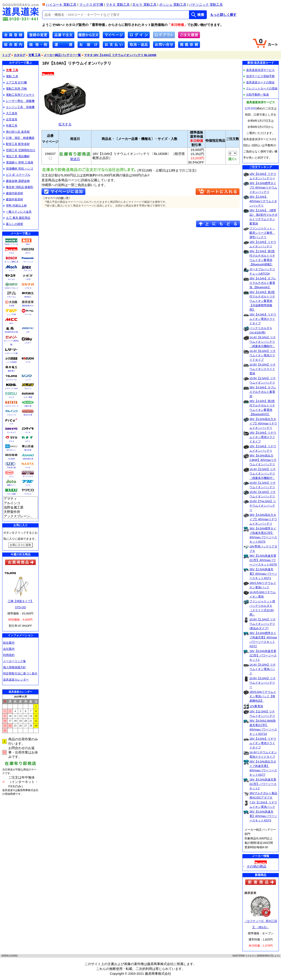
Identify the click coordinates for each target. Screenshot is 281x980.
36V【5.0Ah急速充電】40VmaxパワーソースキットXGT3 (263, 816)
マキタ (11, 253)
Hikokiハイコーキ (11, 244)
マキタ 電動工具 (118, 5)
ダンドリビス (28, 476)
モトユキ (11, 279)
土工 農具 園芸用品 (17, 218)
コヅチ (28, 362)
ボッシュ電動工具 (11, 262)
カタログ (20, 55)
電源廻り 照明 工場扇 (18, 162)
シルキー (28, 343)
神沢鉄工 (28, 297)
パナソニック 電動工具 (206, 5)
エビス (11, 397)
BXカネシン (11, 450)
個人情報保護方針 (14, 667)
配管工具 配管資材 (17, 144)
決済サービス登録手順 (259, 76)
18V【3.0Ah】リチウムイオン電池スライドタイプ (263, 743)
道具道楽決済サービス (259, 70)
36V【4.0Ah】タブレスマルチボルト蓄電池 (263, 392)
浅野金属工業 (28, 459)
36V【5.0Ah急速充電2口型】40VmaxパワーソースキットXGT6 (263, 560)
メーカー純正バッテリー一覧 (62, 55)
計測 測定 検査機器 (19, 138)
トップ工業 (11, 314)
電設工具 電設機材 (17, 156)
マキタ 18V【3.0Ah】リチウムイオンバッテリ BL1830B (120, 55)
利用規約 (9, 655)
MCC (11, 323)
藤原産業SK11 (28, 306)
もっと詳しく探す (223, 15)
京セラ (28, 253)
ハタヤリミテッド (11, 406)
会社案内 (9, 649)
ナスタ (28, 468)
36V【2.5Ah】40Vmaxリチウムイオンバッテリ (263, 201)
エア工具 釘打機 (15, 82)
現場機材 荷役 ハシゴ (18, 169)
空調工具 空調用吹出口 (19, 150)
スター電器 (28, 397)
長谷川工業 (28, 415)
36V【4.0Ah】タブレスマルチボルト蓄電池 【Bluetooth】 (263, 283)
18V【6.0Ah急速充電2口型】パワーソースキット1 (263, 655)
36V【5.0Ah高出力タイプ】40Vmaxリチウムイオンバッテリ (263, 423)
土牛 (28, 332)
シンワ (28, 380)
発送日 (75, 157)
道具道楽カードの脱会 (259, 82)
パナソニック (28, 262)
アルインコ (11, 415)
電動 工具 (11, 76)
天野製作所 (20, 512)
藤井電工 (11, 371)
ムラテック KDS (11, 389)
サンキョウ (11, 432)
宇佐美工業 (11, 468)
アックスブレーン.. (20, 516)
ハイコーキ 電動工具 (61, 5)
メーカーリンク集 (14, 661)
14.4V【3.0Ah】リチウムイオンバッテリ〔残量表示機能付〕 (263, 474)
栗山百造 (28, 450)
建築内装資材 (13, 193)
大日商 (11, 306)
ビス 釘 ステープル (17, 175)
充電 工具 (34, 55)
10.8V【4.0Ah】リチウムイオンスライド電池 (263, 369)
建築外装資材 (13, 199)
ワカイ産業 (11, 494)
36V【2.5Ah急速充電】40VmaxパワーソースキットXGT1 (263, 574)
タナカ (11, 441)
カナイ (28, 441)
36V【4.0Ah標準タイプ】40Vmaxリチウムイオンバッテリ (263, 187)
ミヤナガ (28, 288)
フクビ (28, 485)
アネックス (28, 271)
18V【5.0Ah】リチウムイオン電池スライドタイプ (263, 437)
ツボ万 (28, 279)
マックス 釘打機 (91, 5)
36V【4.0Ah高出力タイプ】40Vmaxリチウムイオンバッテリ (263, 519)
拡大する (65, 122)
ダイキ (28, 432)
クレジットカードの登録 (261, 88)
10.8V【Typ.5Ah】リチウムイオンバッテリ (263, 506)
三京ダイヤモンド (11, 288)
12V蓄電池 (256, 706)
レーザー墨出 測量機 (19, 101)
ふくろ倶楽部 (11, 362)
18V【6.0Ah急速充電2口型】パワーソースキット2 (263, 784)
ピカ (11, 424)
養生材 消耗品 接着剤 (18, 187)
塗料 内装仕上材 (15, 206)
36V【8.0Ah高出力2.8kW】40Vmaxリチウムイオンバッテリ (263, 460)
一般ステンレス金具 (18, 212)
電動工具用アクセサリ (19, 95)
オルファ (28, 389)
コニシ (11, 476)
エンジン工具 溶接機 (19, 107)
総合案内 (9, 643)
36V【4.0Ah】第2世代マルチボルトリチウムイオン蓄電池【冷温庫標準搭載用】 (262, 301)
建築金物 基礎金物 (17, 181)
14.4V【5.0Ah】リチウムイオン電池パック (263, 669)
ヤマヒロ (28, 494)
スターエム (11, 297)
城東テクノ (11, 485)
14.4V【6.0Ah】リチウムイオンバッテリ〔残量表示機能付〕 (263, 342)
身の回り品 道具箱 (17, 132)
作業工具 (10, 126)
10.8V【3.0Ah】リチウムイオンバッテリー (263, 683)
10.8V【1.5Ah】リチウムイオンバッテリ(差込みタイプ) (263, 624)
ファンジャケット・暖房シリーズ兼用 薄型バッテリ (262, 233)
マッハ (11, 271)
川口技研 (11, 459)
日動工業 (28, 406)
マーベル (28, 314)
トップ (6, 55)
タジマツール (11, 380)
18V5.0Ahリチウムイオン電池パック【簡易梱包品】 (263, 696)
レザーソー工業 (11, 353)
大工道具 (10, 113)
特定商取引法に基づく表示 (20, 673)
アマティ (20, 499)
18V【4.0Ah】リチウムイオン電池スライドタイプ (263, 319)
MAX (28, 244)
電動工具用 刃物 (15, 89)
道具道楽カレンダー (16, 680)
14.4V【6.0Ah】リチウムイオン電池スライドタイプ (263, 355)
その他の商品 (256, 866)
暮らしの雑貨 (13, 224)
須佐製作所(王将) (11, 332)
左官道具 (10, 119)
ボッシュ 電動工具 (173, 5)
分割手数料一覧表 (256, 95)
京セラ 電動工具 (144, 5)
